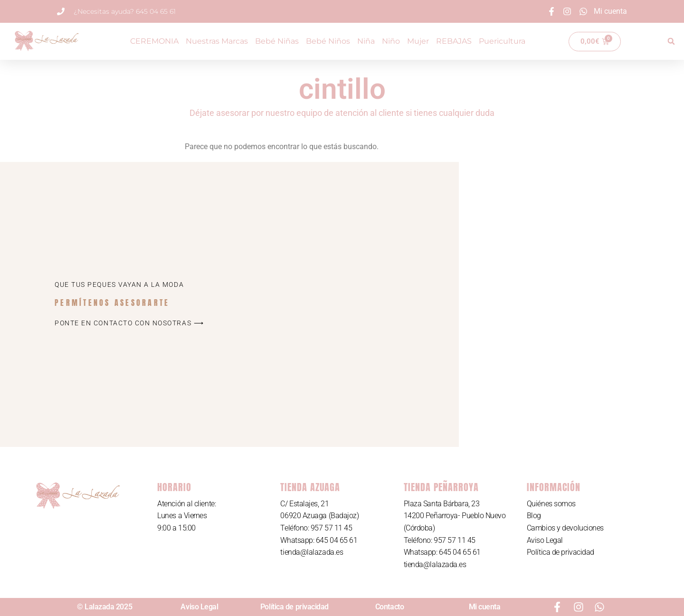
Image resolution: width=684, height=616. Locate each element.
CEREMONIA (154, 41)
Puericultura (502, 41)
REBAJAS (454, 41)
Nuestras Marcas (217, 41)
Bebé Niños (328, 41)
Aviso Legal (545, 540)
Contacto (389, 607)
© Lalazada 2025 (104, 607)
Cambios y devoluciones (565, 528)
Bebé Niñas (277, 41)
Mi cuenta (485, 607)
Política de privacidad (560, 552)
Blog (534, 516)
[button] (671, 41)
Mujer (418, 41)
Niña (366, 41)
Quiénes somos (551, 504)
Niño (391, 41)
